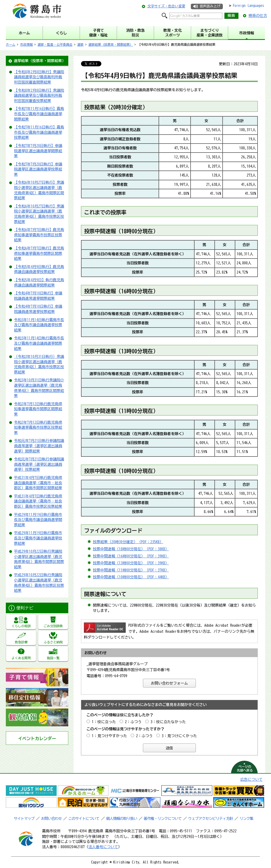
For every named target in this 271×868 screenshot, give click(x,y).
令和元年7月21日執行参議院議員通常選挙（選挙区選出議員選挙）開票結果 (39, 446)
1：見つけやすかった (109, 736)
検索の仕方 (258, 16)
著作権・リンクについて (163, 819)
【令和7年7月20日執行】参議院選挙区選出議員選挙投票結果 (38, 169)
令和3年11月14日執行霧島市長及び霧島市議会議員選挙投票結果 (39, 325)
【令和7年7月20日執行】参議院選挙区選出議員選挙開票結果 (38, 151)
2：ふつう (133, 722)
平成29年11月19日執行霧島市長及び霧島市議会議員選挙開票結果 (38, 520)
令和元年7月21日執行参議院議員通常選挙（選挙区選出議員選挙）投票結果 (39, 464)
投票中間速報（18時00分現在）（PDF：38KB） (131, 549)
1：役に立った (104, 722)
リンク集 (246, 819)
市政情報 (26, 44)
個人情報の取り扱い (122, 819)
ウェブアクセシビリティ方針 (211, 819)
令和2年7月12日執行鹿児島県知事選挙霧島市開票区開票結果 (38, 409)
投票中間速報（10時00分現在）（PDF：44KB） (131, 577)
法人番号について (103, 847)
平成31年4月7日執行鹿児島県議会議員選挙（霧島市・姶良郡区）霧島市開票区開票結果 (38, 483)
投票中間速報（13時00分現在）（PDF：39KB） (131, 563)
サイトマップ (24, 819)
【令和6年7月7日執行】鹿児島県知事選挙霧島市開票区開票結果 (39, 253)
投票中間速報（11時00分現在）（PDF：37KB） (131, 570)
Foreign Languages (248, 6)
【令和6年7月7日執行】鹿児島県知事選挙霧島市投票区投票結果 (39, 235)
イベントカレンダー (37, 738)
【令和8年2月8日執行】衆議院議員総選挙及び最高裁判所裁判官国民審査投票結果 (39, 96)
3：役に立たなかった (168, 722)
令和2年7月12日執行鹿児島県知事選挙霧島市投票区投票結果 (38, 428)
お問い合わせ (51, 819)
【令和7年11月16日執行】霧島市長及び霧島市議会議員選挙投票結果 (39, 132)
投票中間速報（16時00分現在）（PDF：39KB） (131, 556)
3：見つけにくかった (179, 736)
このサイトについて (84, 819)
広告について (251, 779)
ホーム (11, 44)
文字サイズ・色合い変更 (166, 6)
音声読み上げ (210, 6)
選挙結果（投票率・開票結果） (111, 44)
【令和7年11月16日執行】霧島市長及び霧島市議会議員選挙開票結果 (39, 114)
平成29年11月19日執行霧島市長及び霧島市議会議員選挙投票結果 (38, 538)
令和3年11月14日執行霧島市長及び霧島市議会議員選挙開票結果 (39, 343)
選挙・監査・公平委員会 (55, 44)
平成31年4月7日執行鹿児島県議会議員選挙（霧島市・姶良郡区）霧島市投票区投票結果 (38, 501)
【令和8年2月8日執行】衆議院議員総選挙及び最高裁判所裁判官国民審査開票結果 (39, 77)
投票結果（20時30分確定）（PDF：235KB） (128, 542)
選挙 (80, 44)
